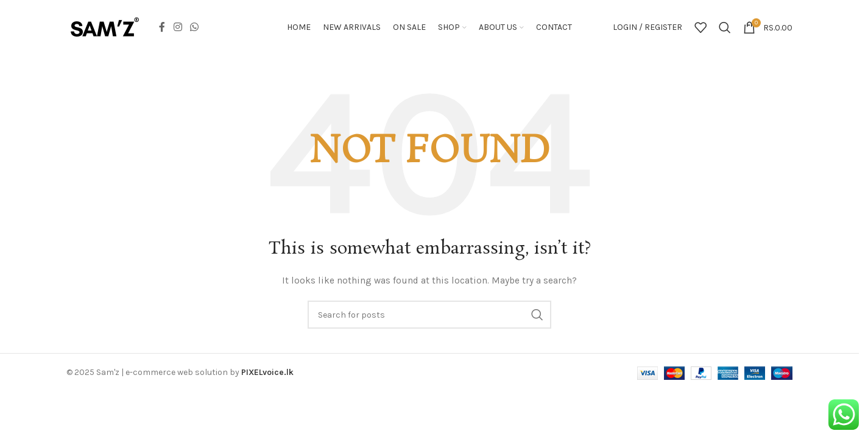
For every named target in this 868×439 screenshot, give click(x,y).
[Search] (725, 27)
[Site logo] (104, 27)
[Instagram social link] (178, 27)
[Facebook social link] (162, 27)
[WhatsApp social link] (194, 27)
